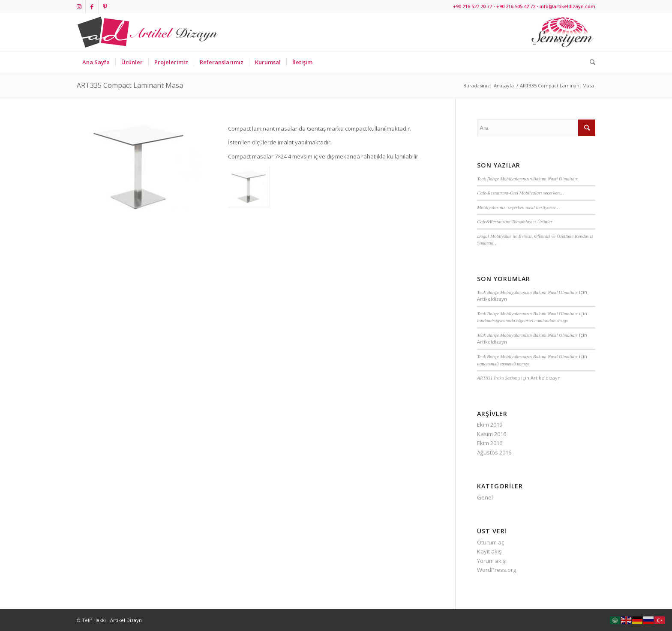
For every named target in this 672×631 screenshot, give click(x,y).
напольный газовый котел (503, 364)
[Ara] (590, 62)
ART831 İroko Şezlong (498, 378)
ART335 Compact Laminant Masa (130, 85)
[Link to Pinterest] (105, 6)
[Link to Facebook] (92, 6)
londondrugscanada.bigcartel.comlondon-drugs (522, 320)
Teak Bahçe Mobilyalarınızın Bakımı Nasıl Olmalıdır (527, 179)
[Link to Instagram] (79, 6)
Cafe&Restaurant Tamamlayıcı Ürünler (515, 221)
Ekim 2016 (490, 443)
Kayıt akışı (490, 551)
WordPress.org (496, 570)
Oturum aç (490, 542)
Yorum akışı (492, 561)
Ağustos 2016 (494, 452)
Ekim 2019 (490, 425)
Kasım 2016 (492, 434)
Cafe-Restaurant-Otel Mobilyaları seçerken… (520, 193)
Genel (485, 497)
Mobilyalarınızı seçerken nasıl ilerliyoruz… (518, 207)
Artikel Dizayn (126, 620)
